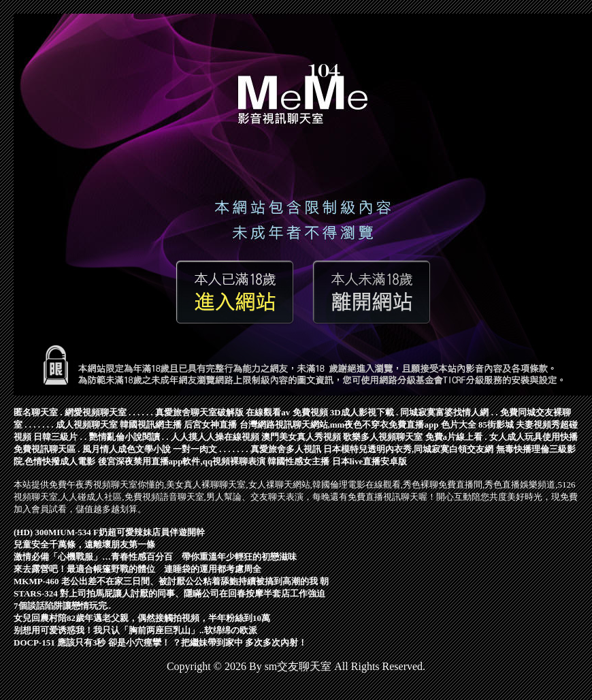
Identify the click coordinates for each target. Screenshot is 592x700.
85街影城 (496, 425)
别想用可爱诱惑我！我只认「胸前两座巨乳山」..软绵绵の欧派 (135, 630)
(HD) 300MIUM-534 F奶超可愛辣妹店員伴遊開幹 (109, 532)
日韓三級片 (55, 437)
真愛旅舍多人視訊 (286, 449)
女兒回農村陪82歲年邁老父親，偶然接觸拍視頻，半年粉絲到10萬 (142, 618)
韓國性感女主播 (298, 461)
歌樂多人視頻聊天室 (383, 437)
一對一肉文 (195, 449)
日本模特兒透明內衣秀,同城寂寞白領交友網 (408, 449)
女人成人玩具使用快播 (533, 437)
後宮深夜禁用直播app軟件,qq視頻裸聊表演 (182, 461)
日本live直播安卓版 (370, 461)
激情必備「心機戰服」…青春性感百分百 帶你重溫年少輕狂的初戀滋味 (155, 557)
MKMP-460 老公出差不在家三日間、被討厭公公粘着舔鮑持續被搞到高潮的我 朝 (171, 581)
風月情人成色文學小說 (127, 449)
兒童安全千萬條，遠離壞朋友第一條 (84, 544)
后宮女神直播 (210, 425)
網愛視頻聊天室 (96, 412)
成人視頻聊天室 (87, 425)
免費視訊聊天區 (45, 449)
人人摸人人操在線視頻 (215, 437)
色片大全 (459, 425)
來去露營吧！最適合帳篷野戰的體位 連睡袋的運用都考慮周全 (137, 569)
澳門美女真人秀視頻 (301, 437)
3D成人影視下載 (362, 412)
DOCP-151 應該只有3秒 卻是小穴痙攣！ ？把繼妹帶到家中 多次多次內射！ (160, 642)
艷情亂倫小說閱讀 (125, 437)
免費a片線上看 (454, 437)
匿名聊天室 (36, 412)
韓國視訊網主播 (151, 425)
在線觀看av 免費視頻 (286, 412)
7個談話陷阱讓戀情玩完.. (62, 606)
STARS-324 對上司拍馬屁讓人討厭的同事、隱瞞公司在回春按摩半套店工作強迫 (169, 593)
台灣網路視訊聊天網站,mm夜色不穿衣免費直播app (339, 425)
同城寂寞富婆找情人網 (444, 412)
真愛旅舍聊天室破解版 (199, 412)
